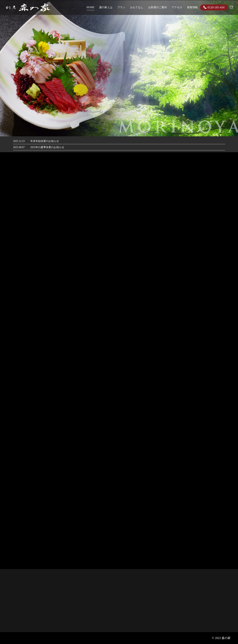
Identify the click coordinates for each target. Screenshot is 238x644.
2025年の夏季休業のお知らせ (47, 147)
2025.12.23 (19, 141)
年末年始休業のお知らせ (45, 141)
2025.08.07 (19, 147)
